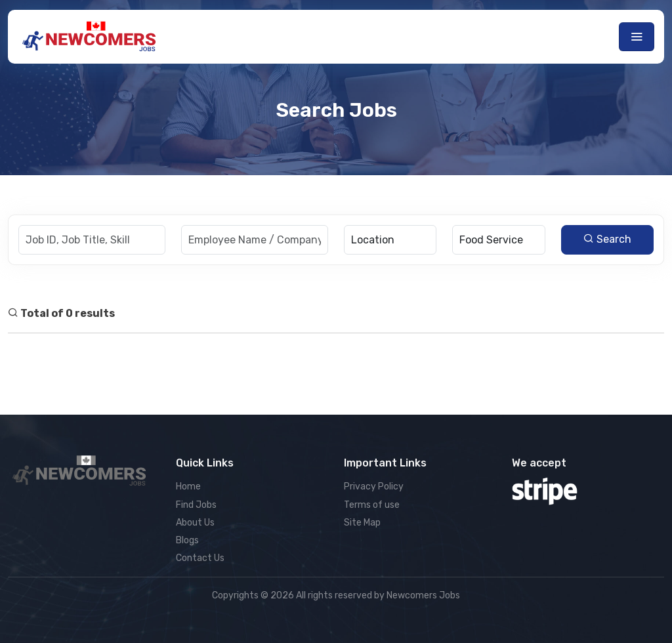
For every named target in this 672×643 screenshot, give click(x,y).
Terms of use (372, 505)
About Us (195, 523)
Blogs (187, 540)
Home (188, 487)
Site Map (362, 523)
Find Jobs (196, 505)
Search (607, 239)
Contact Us (200, 558)
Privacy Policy (374, 487)
